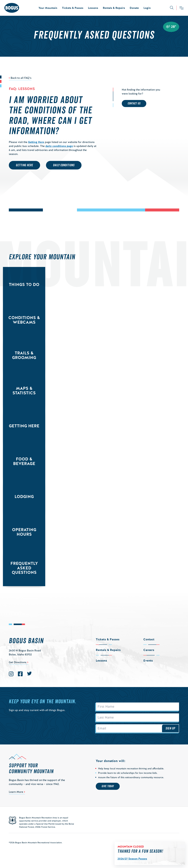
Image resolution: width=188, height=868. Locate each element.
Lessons (93, 8)
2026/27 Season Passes (132, 859)
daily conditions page (59, 146)
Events (148, 661)
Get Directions (18, 662)
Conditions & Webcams (24, 320)
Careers (149, 650)
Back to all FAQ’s (21, 78)
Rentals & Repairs (114, 8)
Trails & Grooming (24, 355)
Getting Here (36, 142)
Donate (134, 8)
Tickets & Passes (73, 8)
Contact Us (134, 104)
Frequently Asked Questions (24, 568)
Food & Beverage (24, 461)
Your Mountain (48, 8)
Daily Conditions (64, 165)
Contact (149, 639)
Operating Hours (24, 532)
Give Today (108, 786)
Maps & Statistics (24, 391)
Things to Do (24, 284)
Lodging (24, 497)
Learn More (16, 792)
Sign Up (170, 728)
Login (147, 8)
